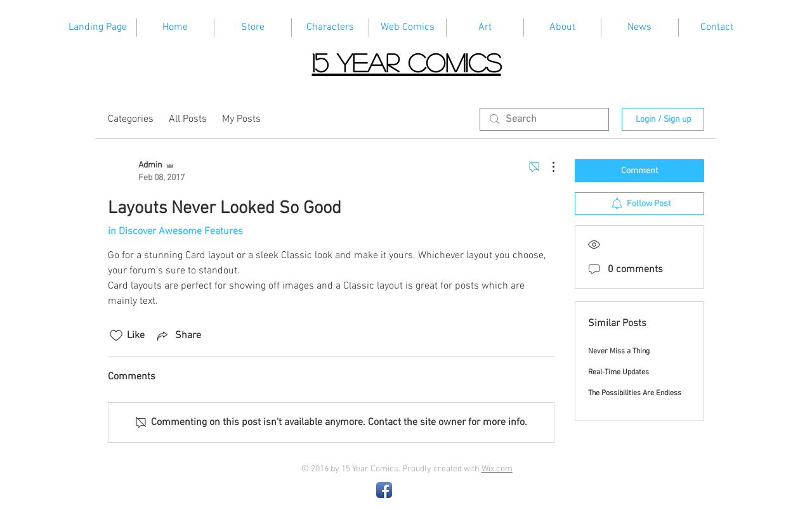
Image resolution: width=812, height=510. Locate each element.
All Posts (188, 119)
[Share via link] (178, 336)
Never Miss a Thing (619, 351)
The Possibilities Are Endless (635, 393)
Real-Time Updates (619, 372)
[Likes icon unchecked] (116, 336)
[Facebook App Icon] (384, 490)
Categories (131, 119)
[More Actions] (547, 167)
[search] (544, 119)
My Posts (241, 119)
